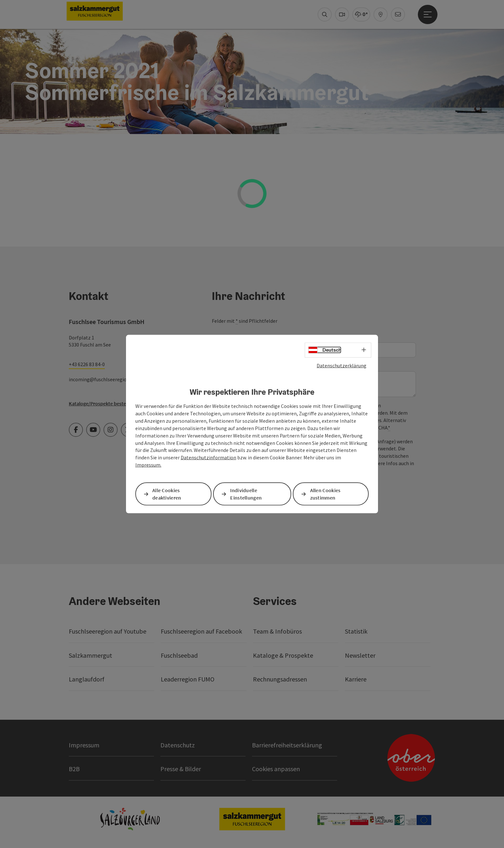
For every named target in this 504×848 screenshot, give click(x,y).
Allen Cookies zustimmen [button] (325, 494)
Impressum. (148, 465)
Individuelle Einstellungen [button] (246, 494)
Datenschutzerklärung (342, 365)
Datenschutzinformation (208, 457)
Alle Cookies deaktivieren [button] (167, 494)
